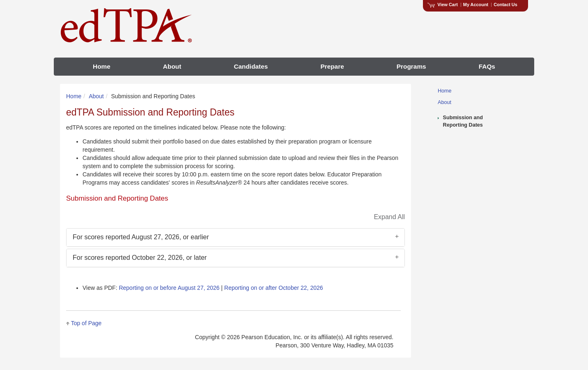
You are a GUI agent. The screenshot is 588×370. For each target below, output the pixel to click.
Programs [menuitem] (411, 66)
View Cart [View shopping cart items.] (443, 5)
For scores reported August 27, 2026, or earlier (141, 237)
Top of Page (86, 323)
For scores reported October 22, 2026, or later (140, 258)
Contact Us (505, 5)
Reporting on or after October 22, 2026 (273, 288)
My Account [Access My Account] (476, 5)
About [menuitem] (172, 66)
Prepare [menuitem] (332, 66)
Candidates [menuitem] (251, 66)
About (444, 102)
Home (445, 91)
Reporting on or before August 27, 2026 (169, 288)
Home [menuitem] (102, 66)
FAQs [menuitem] (487, 66)
